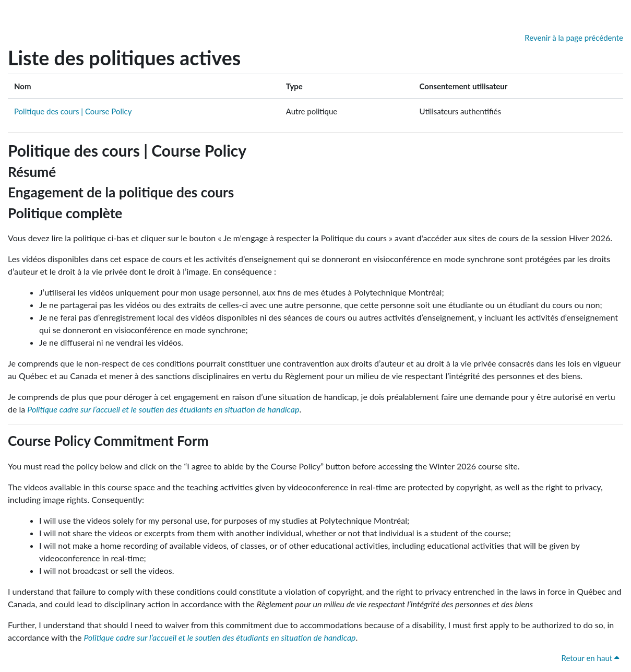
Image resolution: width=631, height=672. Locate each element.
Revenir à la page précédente (574, 38)
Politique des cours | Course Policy (73, 111)
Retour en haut (590, 658)
